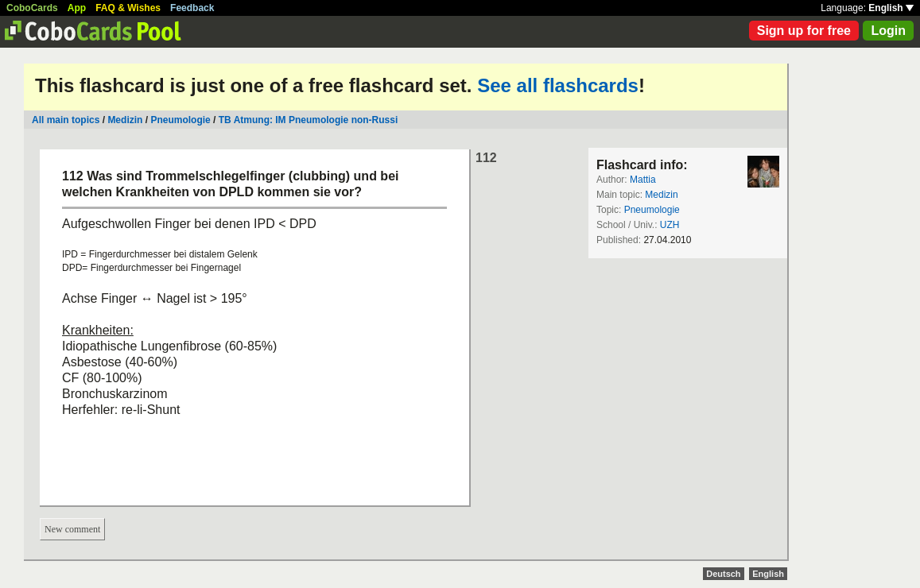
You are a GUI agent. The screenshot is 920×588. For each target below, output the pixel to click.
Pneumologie (180, 120)
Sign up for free (804, 31)
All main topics (66, 120)
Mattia (643, 180)
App (77, 8)
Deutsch (723, 574)
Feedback (192, 8)
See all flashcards (558, 85)
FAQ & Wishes (128, 8)
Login (888, 31)
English (891, 8)
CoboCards (32, 8)
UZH (670, 225)
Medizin (125, 120)
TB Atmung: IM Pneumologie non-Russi (309, 120)
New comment (72, 529)
